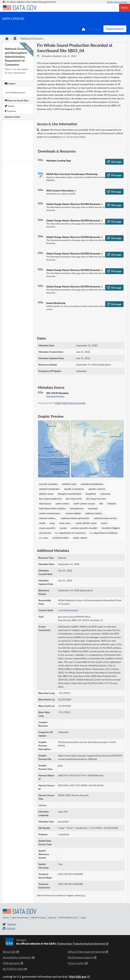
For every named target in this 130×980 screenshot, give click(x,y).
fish (101, 503)
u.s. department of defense (103, 533)
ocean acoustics (47, 528)
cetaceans (105, 494)
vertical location (61, 538)
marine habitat (73, 513)
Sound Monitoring (56, 303)
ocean (104, 523)
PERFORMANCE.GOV (68, 918)
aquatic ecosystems (74, 489)
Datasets (95, 29)
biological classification (70, 494)
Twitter (9, 106)
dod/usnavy (45, 503)
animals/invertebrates (92, 484)
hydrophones (77, 508)
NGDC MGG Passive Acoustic (70, 403)
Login (83, 918)
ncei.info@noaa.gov (15, 92)
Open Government (20, 918)
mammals (93, 508)
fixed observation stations (52, 508)
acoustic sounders (48, 484)
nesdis (42, 523)
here (83, 895)
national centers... (94, 513)
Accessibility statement (17, 957)
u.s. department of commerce (70, 533)
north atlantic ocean (86, 523)
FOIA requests (11, 963)
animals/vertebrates (49, 489)
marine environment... (50, 513)
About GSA (9, 952)
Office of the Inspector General (86, 952)
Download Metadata (55, 396)
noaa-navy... (65, 523)
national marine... (48, 518)
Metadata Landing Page (59, 161)
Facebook (10, 111)
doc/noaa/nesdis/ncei (50, 499)
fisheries (112, 503)
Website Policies (38, 918)
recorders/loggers (111, 528)
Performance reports (80, 957)
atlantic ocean (46, 494)
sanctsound (45, 533)
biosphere (91, 494)
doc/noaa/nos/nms (96, 499)
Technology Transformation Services (81, 944)
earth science (62, 503)
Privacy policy (76, 963)
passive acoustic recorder (84, 528)
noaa (52, 523)
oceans (63, 528)
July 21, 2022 (70, 56)
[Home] (20, 8)
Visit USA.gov (78, 977)
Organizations (115, 29)
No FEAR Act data (13, 969)
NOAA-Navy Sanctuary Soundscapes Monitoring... (73, 174)
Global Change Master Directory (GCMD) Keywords (74, 204)
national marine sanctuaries (75, 518)
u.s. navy (43, 538)
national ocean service (105, 518)
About (6, 918)
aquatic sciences (97, 489)
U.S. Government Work (74, 137)
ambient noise (69, 484)
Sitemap (52, 918)
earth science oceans (84, 503)
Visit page (114, 162)
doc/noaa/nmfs (74, 499)
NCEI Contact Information (60, 190)
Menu (125, 8)
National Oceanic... (33, 38)
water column (80, 538)
